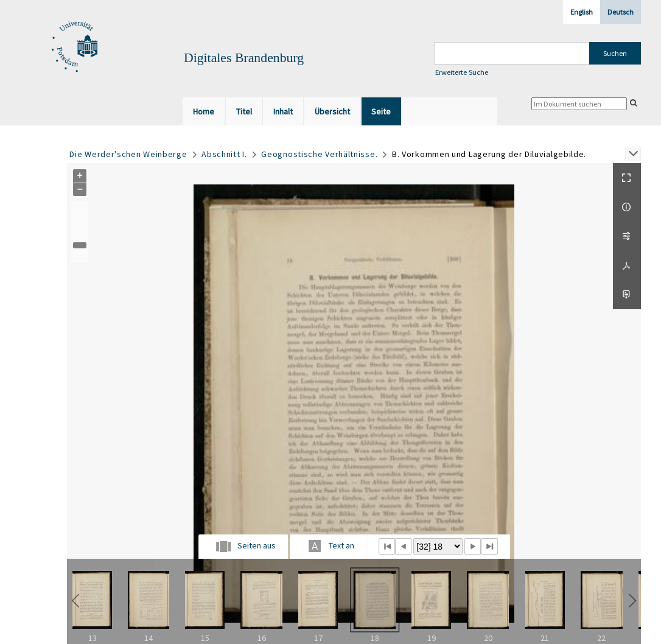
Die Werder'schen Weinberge (128, 154)
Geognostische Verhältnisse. (319, 154)
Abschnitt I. (224, 154)
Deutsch (621, 12)
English (582, 12)
